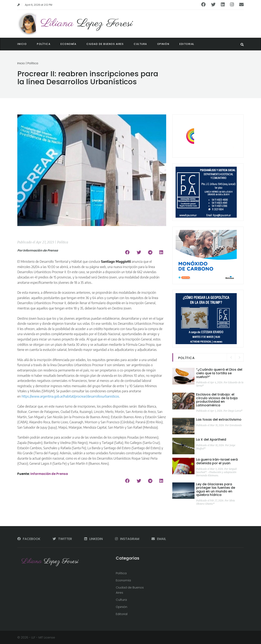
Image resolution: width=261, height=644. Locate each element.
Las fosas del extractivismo (219, 420)
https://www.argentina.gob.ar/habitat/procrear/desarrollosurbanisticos (70, 396)
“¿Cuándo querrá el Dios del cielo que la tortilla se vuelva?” (219, 373)
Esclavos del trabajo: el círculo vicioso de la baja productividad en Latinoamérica (217, 400)
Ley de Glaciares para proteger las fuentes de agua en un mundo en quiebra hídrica (216, 490)
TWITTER (63, 539)
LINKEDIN (94, 539)
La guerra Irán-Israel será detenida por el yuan (217, 461)
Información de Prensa (49, 474)
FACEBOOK (29, 539)
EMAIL (159, 539)
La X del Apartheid (211, 439)
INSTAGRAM (128, 539)
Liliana (87, 24)
